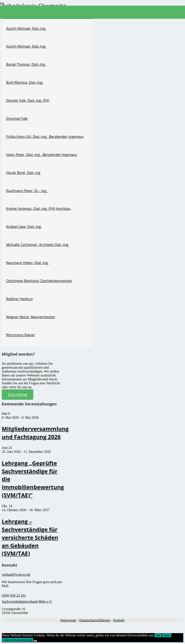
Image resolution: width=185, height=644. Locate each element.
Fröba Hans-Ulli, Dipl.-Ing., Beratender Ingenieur (45, 137)
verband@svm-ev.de (16, 575)
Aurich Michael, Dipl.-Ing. (26, 28)
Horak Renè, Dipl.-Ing (23, 173)
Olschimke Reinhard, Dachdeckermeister (39, 281)
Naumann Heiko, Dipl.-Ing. (27, 263)
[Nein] (35, 641)
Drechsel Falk (17, 119)
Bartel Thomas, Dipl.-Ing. (26, 64)
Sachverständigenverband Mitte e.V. (27, 601)
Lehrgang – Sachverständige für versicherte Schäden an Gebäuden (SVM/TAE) (30, 537)
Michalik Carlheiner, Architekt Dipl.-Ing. (38, 245)
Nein (167, 635)
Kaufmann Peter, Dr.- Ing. (27, 191)
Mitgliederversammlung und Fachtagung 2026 (35, 433)
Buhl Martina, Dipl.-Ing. (25, 82)
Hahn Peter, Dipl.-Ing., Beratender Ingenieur (42, 155)
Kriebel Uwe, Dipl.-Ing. (24, 227)
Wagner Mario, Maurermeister (31, 317)
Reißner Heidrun (20, 299)
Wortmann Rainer (20, 335)
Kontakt (119, 620)
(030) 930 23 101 (14, 595)
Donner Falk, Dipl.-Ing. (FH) (28, 100)
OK (158, 635)
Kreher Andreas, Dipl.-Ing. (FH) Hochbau (38, 209)
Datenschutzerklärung (95, 620)
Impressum (68, 620)
